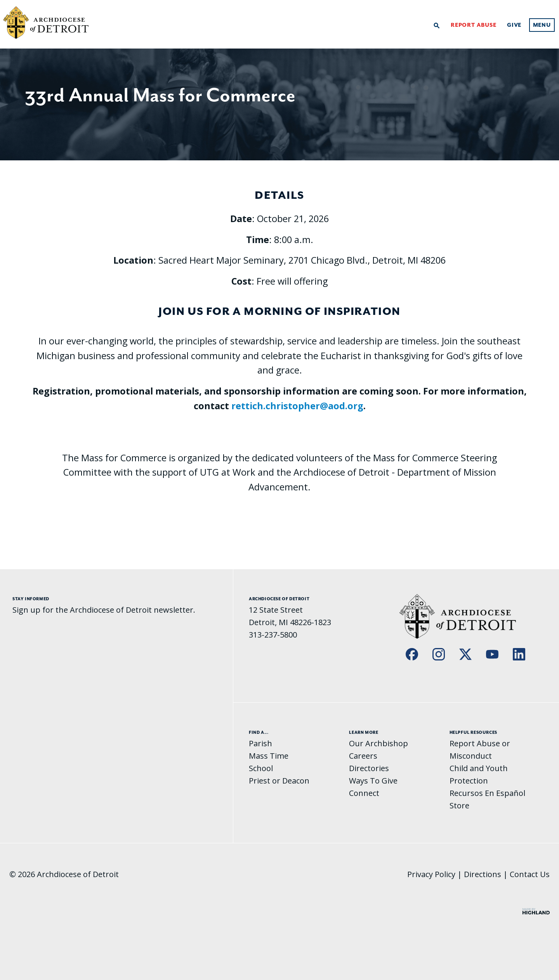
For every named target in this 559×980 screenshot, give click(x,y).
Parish (260, 743)
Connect (364, 793)
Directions (483, 874)
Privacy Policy (431, 874)
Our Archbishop (378, 743)
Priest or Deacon (279, 781)
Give (514, 25)
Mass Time (269, 756)
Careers (363, 756)
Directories (369, 768)
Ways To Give (373, 781)
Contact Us (530, 874)
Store (459, 805)
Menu (542, 25)
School (261, 768)
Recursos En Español (487, 793)
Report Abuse (474, 25)
